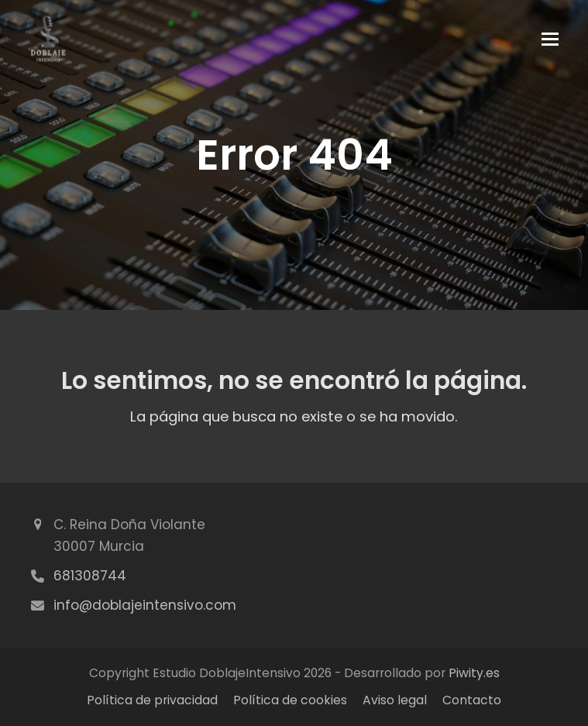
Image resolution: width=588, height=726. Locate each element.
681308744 (90, 576)
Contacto (472, 700)
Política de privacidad (152, 700)
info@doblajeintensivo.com (145, 605)
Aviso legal (395, 700)
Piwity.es (474, 673)
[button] (550, 39)
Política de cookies (290, 700)
